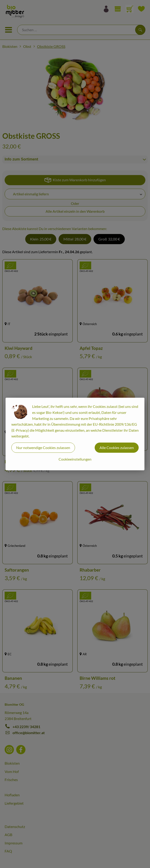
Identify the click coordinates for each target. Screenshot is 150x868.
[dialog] (75, 434)
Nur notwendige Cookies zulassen (43, 448)
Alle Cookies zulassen (117, 448)
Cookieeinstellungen (75, 459)
